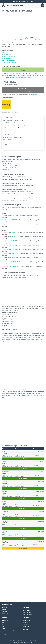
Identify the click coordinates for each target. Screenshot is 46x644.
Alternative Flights (7, 59)
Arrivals (4, 610)
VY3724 (14, 262)
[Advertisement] (23, 24)
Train (3, 627)
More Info (26, 620)
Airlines (26, 607)
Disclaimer (25, 641)
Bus (3, 622)
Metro (3, 629)
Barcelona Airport (15, 5)
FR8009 (14, 224)
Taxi (3, 624)
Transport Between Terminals (10, 631)
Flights (4, 607)
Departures (5, 612)
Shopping (26, 627)
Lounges (26, 624)
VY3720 (14, 253)
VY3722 (14, 258)
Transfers (4, 633)
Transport (5, 620)
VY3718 (14, 249)
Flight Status (5, 52)
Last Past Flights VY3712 (9, 63)
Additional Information (8, 56)
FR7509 (14, 220)
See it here (36, 94)
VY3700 (14, 232)
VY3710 (14, 241)
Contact (30, 641)
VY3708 (14, 237)
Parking (4, 617)
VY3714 (14, 245)
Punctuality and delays (8, 61)
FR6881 (14, 216)
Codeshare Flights (7, 54)
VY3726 (14, 266)
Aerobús (4, 635)
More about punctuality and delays (23, 78)
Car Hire (26, 617)
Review (25, 629)
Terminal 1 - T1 (27, 612)
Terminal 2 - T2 (27, 615)
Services (26, 622)
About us (35, 641)
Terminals (27, 610)
